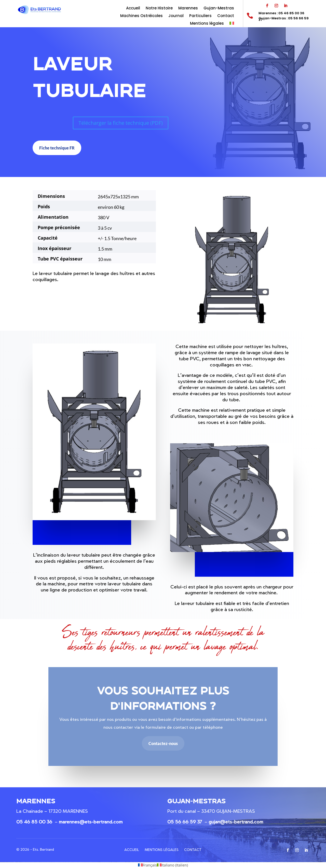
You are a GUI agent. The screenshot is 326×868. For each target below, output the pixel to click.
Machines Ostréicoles (141, 16)
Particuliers (200, 16)
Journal (176, 16)
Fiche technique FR (57, 148)
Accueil (133, 9)
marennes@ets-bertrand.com (91, 822)
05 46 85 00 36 (34, 822)
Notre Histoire (159, 9)
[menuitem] (232, 24)
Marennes (188, 9)
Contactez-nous (163, 743)
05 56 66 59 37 (185, 822)
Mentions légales (207, 24)
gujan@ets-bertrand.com (236, 822)
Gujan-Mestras (219, 9)
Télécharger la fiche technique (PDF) (121, 123)
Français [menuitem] (150, 865)
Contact (226, 16)
